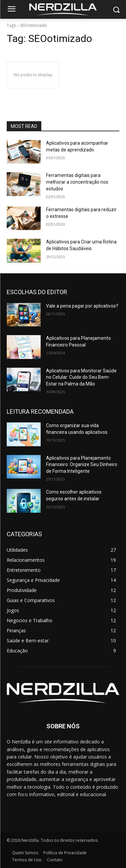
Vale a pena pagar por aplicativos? (82, 306)
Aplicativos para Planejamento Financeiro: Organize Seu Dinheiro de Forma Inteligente (82, 465)
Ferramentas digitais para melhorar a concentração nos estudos (77, 182)
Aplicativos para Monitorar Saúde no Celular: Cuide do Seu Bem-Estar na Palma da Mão (81, 377)
